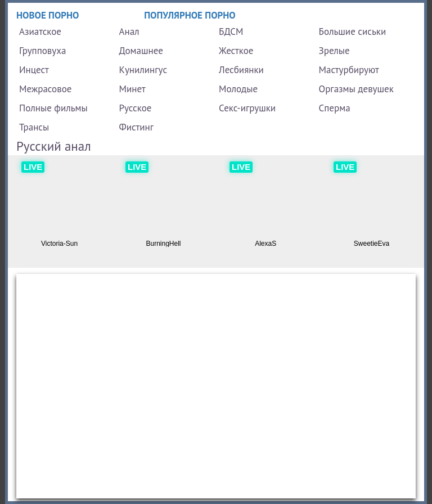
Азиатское (40, 31)
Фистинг (136, 127)
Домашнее (141, 51)
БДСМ (231, 31)
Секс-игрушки (247, 108)
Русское (136, 108)
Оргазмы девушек (356, 89)
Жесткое (236, 51)
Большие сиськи (353, 31)
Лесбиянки (241, 70)
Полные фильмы (53, 108)
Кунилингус (143, 70)
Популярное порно (190, 15)
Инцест (34, 70)
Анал (129, 31)
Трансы (34, 127)
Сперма (335, 108)
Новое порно (48, 15)
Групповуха (42, 51)
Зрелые (334, 51)
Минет (132, 89)
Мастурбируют (349, 70)
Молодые (238, 89)
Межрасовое (45, 89)
